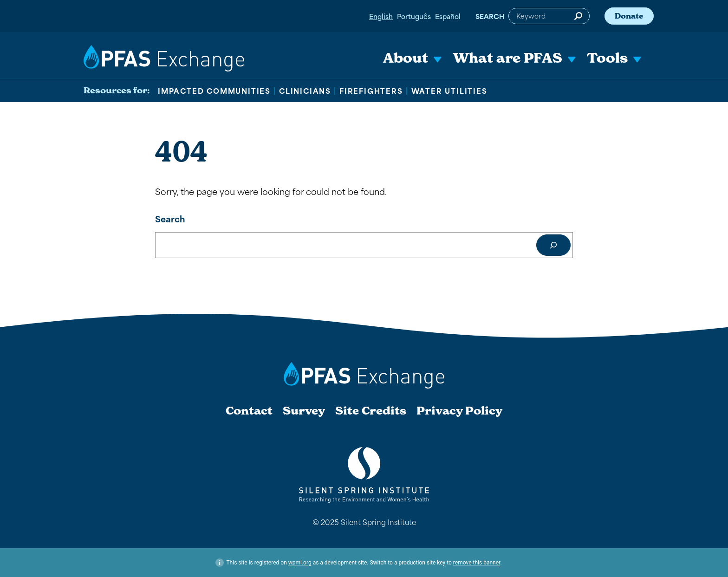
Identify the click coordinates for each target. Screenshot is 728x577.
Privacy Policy (459, 411)
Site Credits (371, 411)
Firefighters (371, 91)
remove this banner (477, 563)
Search (490, 16)
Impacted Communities (214, 91)
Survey (304, 411)
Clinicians (305, 91)
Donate (629, 16)
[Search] (553, 245)
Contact (249, 411)
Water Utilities (449, 91)
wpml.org (300, 563)
